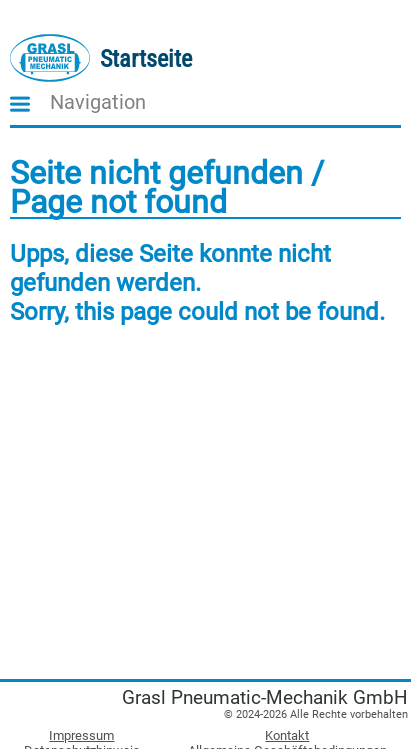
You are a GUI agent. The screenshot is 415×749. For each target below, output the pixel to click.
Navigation (98, 102)
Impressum (81, 735)
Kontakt (287, 735)
